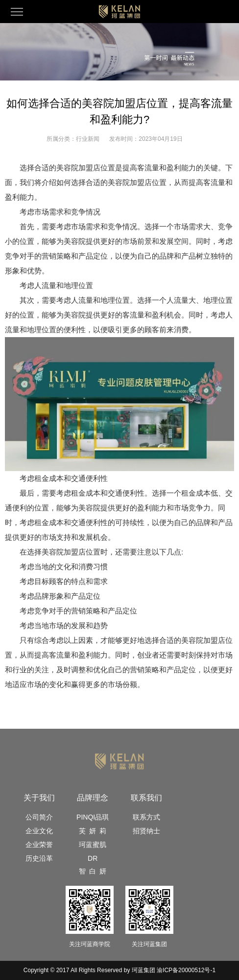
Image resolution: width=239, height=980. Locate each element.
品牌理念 (93, 798)
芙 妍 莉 (93, 831)
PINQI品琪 (93, 817)
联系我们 (146, 798)
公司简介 (39, 817)
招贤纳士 (146, 831)
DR (93, 858)
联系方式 (146, 817)
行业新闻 (88, 139)
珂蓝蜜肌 (93, 845)
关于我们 (39, 798)
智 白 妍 (93, 871)
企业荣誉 (39, 845)
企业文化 (39, 831)
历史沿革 (39, 858)
